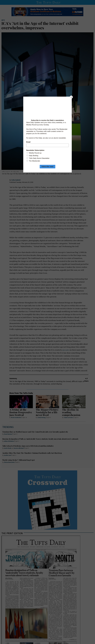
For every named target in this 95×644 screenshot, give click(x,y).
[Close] (71, 97)
